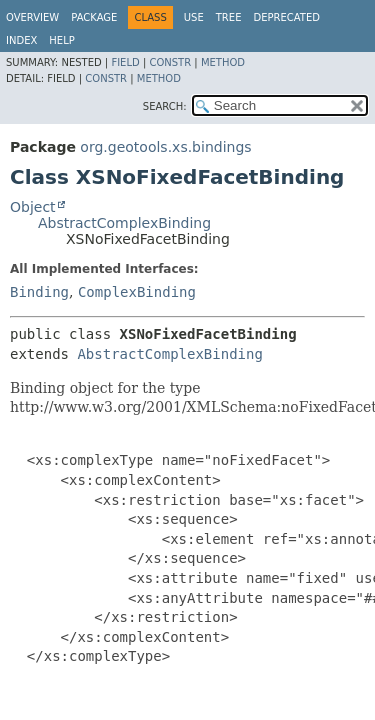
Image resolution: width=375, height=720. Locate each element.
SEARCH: (165, 106)
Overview (32, 17)
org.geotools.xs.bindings (165, 147)
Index (21, 40)
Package (94, 17)
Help (61, 40)
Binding (39, 292)
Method (223, 62)
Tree (229, 17)
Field (125, 62)
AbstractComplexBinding (124, 223)
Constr (170, 62)
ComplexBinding (137, 292)
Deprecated (286, 17)
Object (33, 207)
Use (194, 17)
